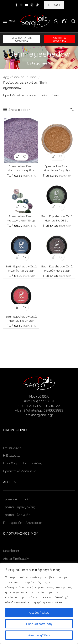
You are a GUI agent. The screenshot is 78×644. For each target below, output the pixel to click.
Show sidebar (19, 110)
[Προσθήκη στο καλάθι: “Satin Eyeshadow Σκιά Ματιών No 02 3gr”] (18, 257)
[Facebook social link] (16, 5)
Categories (37, 63)
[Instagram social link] (21, 5)
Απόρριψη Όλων (39, 635)
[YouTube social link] (26, 5)
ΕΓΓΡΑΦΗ (54, 5)
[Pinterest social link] (32, 5)
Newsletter (11, 551)
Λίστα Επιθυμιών (16, 559)
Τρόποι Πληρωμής (17, 515)
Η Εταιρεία (11, 455)
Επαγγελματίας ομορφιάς (22, 39)
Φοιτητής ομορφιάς (60, 39)
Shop (33, 77)
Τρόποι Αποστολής (18, 499)
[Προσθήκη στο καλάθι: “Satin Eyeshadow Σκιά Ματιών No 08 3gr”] (53, 257)
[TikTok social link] (37, 5)
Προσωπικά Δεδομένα (20, 471)
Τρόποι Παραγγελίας (19, 507)
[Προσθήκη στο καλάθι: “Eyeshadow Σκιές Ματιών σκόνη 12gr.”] (18, 157)
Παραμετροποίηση (39, 624)
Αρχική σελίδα (14, 77)
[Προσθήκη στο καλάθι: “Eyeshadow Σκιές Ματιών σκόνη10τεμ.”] (18, 207)
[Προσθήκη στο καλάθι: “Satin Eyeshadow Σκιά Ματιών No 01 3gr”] (53, 207)
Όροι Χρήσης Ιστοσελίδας (23, 463)
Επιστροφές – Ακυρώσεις (23, 523)
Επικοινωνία (12, 448)
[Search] (73, 21)
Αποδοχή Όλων (39, 612)
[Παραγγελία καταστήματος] (72, 110)
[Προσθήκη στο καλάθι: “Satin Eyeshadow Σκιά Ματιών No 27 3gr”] (18, 307)
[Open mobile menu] (10, 21)
